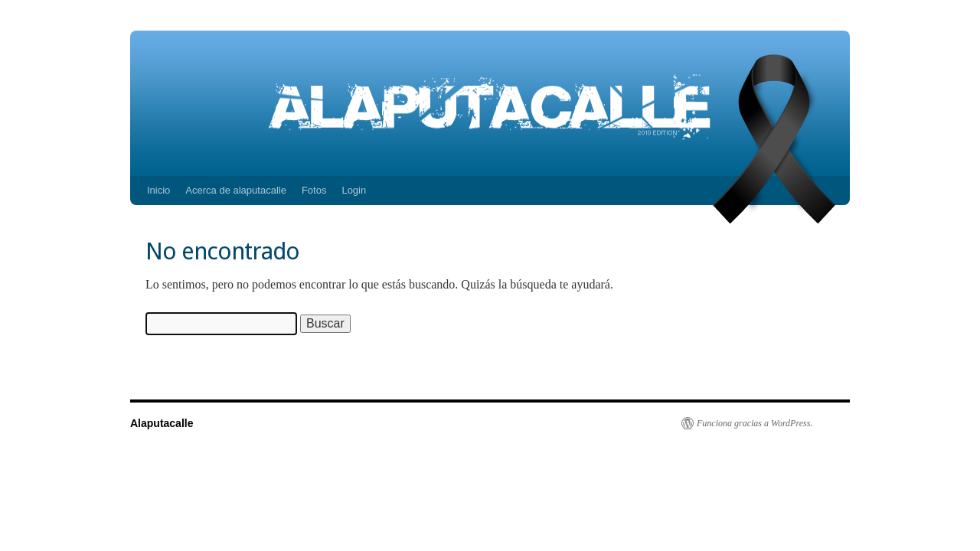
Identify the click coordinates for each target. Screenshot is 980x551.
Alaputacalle (162, 423)
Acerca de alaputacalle (236, 190)
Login (354, 190)
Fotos (314, 190)
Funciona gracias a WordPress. (755, 423)
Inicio (158, 190)
